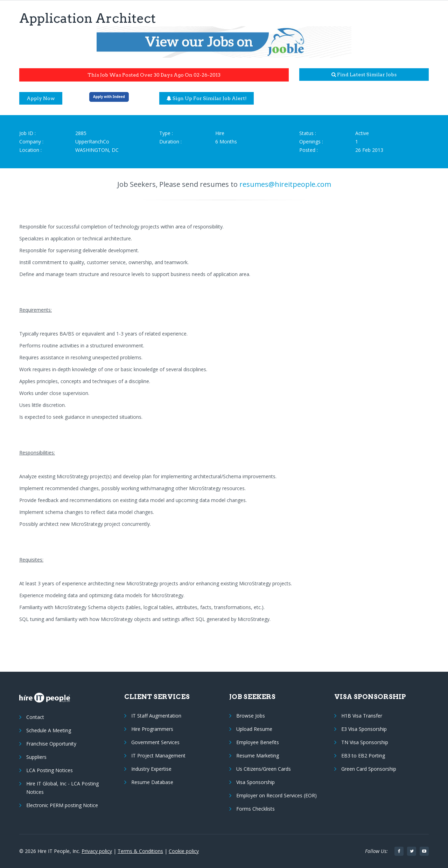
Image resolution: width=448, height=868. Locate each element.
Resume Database (152, 782)
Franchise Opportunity (51, 744)
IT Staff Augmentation (156, 716)
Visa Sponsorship (255, 782)
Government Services (155, 742)
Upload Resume (254, 729)
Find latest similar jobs (364, 75)
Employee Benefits (258, 742)
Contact (35, 717)
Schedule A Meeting (49, 730)
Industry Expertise (151, 769)
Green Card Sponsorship (369, 769)
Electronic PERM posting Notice (62, 805)
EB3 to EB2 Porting (363, 756)
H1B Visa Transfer (362, 716)
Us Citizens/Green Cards (264, 769)
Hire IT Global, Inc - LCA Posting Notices (62, 788)
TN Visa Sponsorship (365, 742)
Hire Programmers (152, 729)
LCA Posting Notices (50, 770)
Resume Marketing (258, 756)
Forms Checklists (255, 809)
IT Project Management (158, 756)
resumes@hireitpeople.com (285, 184)
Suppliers (36, 757)
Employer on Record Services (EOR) (276, 795)
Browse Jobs (251, 716)
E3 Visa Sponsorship (364, 729)
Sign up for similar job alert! (207, 98)
